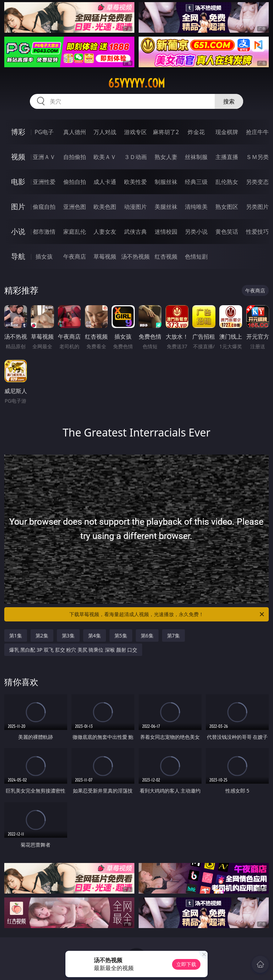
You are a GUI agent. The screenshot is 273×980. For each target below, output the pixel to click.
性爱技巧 (257, 232)
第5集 (121, 635)
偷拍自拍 (75, 182)
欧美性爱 (135, 182)
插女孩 (44, 256)
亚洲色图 (75, 207)
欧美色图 (105, 207)
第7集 (173, 635)
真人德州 (75, 132)
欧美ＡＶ (105, 157)
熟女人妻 (166, 157)
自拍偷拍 (75, 157)
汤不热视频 (135, 256)
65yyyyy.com (136, 83)
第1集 (16, 635)
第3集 (68, 635)
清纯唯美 (196, 207)
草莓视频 (105, 256)
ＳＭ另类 (257, 157)
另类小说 (196, 232)
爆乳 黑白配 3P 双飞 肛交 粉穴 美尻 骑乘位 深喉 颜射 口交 (73, 650)
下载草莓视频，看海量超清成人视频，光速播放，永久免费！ (167, 614)
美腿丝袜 (166, 207)
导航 (18, 256)
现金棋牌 (227, 132)
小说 (18, 231)
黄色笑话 (227, 232)
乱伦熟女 (227, 182)
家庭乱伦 (75, 232)
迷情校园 (166, 232)
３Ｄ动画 (135, 157)
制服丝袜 (166, 182)
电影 (18, 182)
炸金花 (196, 132)
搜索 (229, 101)
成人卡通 (105, 182)
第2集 (42, 635)
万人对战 (105, 132)
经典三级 (196, 182)
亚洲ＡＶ (44, 157)
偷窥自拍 (44, 207)
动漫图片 (135, 207)
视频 (18, 157)
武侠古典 (135, 232)
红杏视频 (166, 256)
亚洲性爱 (44, 182)
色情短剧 (196, 256)
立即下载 (186, 964)
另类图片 (257, 207)
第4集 (95, 635)
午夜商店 (75, 256)
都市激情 (44, 232)
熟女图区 (227, 207)
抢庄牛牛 (257, 132)
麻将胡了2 (166, 132)
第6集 (147, 635)
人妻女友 (105, 232)
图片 (18, 206)
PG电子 (44, 132)
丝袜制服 (196, 157)
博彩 (18, 132)
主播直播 (227, 157)
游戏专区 (135, 132)
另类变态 (257, 182)
